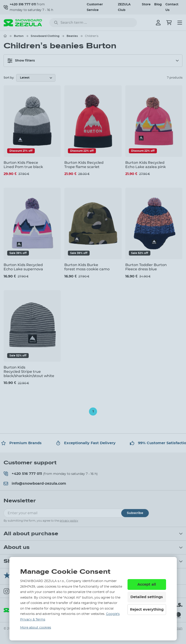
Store (146, 4)
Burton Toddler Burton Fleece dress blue (146, 267)
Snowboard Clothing (45, 36)
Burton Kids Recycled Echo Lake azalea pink (146, 165)
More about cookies (36, 628)
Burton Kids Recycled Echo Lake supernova (23, 267)
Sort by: (9, 78)
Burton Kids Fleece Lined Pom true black (23, 165)
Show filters (21, 61)
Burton (19, 36)
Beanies (72, 36)
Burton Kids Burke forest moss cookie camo (87, 267)
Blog (158, 4)
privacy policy (69, 521)
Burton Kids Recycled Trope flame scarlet (84, 165)
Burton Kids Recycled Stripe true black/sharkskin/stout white (29, 372)
